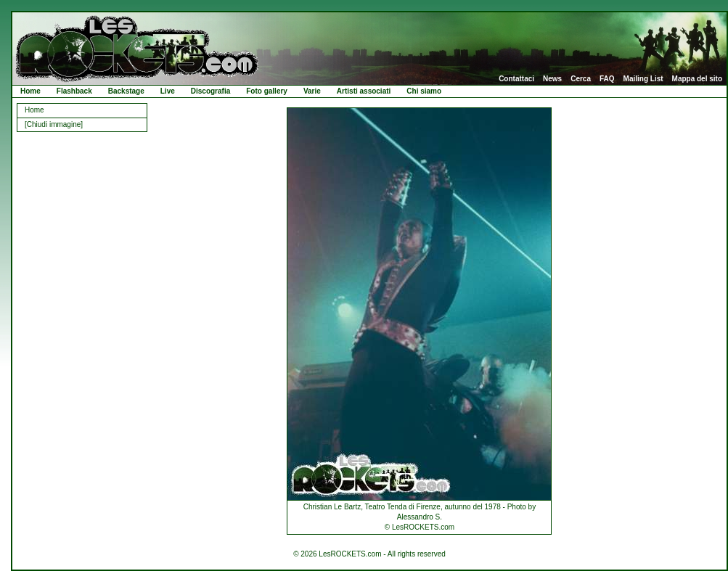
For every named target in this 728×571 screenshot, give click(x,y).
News (552, 79)
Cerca (581, 79)
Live (168, 91)
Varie (312, 91)
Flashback (74, 91)
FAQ (607, 79)
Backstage (126, 91)
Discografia (210, 91)
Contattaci (516, 79)
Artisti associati (364, 91)
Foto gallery (267, 91)
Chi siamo (424, 91)
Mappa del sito (697, 79)
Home (30, 91)
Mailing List (643, 79)
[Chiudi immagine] (54, 124)
